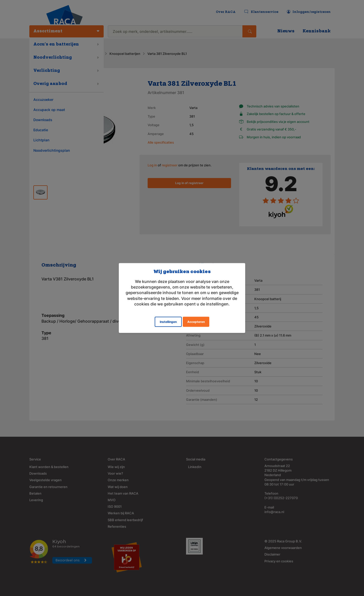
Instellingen (168, 322)
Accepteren (196, 322)
